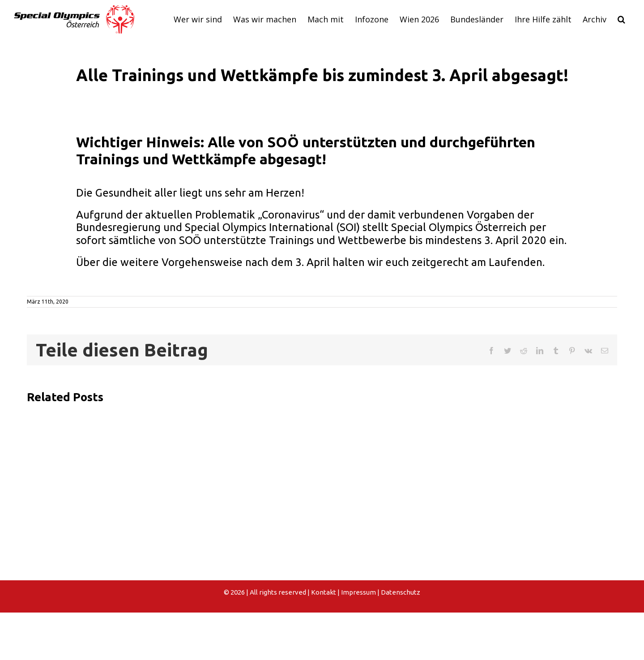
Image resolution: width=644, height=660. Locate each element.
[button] (621, 19)
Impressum (358, 592)
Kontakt (324, 592)
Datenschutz (401, 592)
